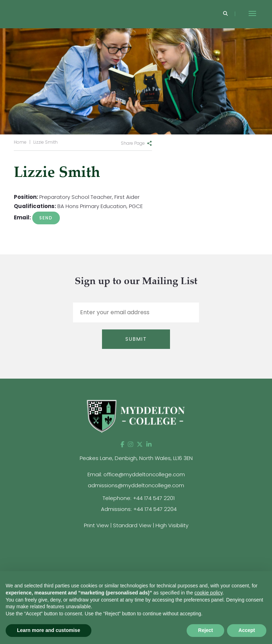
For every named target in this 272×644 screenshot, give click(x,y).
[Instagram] (131, 444)
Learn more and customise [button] (49, 630)
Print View (96, 525)
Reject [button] (205, 630)
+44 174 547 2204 (155, 509)
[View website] (245, 547)
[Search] (225, 14)
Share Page (133, 143)
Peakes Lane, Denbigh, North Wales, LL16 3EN (136, 458)
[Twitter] (140, 444)
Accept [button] (247, 630)
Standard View (132, 525)
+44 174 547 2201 (154, 498)
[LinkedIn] (149, 444)
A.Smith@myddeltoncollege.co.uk (46, 218)
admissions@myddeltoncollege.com (136, 485)
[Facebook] (122, 444)
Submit (136, 339)
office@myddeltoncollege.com (144, 474)
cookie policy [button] (208, 593)
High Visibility (172, 525)
